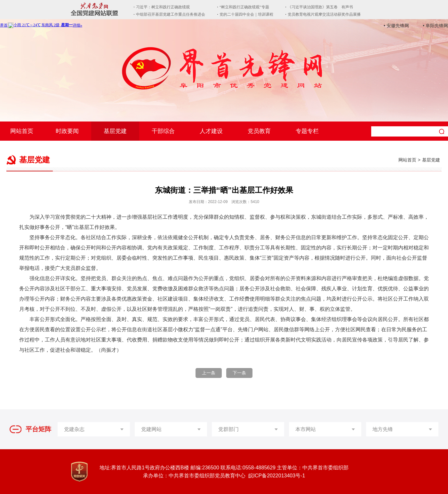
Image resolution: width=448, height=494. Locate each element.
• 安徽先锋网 (396, 26)
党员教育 (259, 131)
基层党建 (115, 131)
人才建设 (211, 131)
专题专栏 (307, 131)
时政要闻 (67, 131)
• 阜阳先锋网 (435, 26)
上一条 (209, 373)
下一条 (239, 373)
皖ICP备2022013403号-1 (277, 476)
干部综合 (163, 131)
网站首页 (22, 131)
